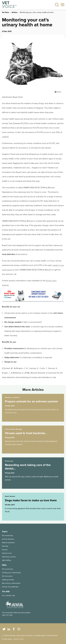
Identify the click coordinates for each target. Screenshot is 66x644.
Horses (5, 550)
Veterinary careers (9, 557)
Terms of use (18, 639)
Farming (5, 546)
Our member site (8, 596)
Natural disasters (8, 543)
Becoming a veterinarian (11, 583)
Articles (15, 12)
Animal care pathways (10, 587)
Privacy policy (7, 639)
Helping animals (8, 580)
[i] (8, 137)
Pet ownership (7, 536)
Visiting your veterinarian (11, 573)
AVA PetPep (6, 560)
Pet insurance (7, 576)
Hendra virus (7, 553)
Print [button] (59, 92)
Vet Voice (6, 12)
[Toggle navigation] (63, 5)
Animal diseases (8, 539)
